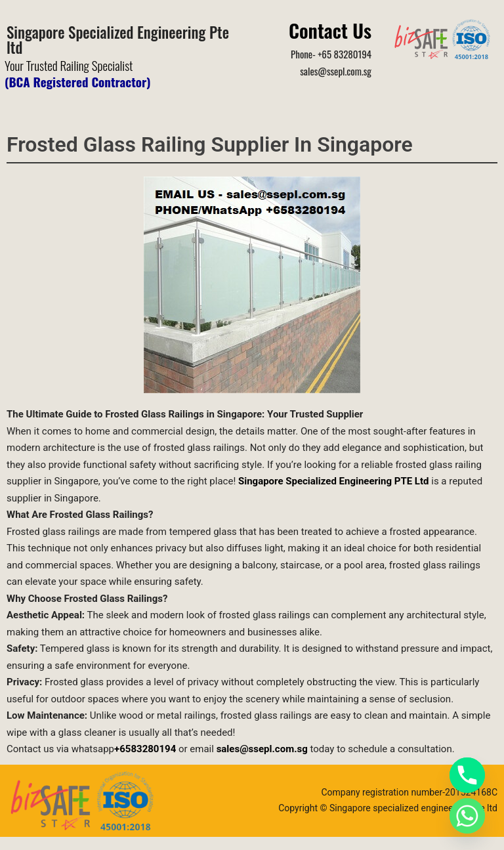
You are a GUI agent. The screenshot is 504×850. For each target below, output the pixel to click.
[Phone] (467, 775)
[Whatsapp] (467, 816)
